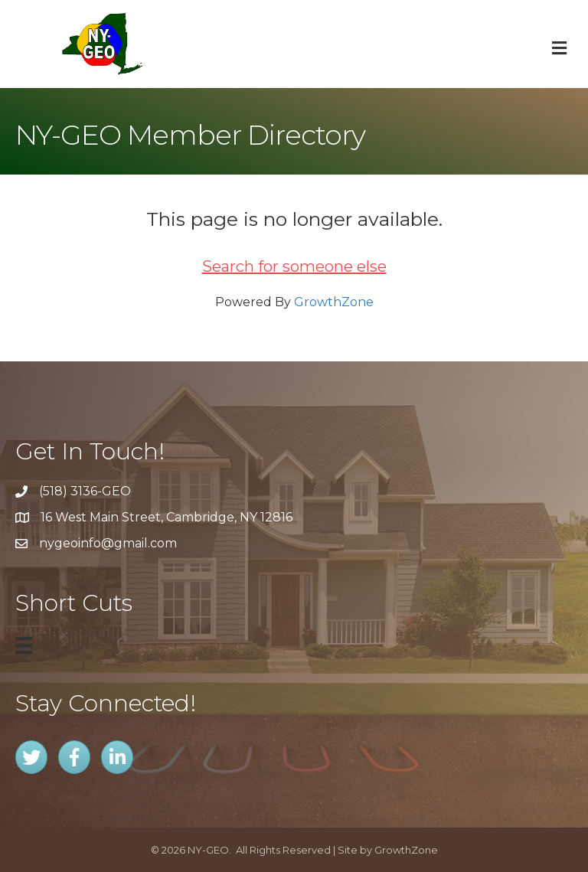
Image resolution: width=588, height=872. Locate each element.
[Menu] (24, 645)
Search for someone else (294, 266)
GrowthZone (334, 302)
